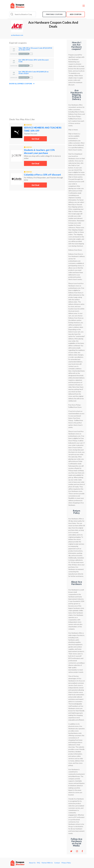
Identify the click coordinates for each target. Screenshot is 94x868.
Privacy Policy (66, 863)
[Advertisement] (37, 101)
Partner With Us (47, 863)
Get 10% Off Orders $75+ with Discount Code (34, 61)
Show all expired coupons (22, 84)
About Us (32, 863)
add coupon (76, 14)
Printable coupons (54, 14)
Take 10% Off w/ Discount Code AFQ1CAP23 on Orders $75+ (35, 49)
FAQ (39, 863)
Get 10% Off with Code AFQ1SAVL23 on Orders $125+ (34, 73)
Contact (57, 863)
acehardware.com (17, 35)
